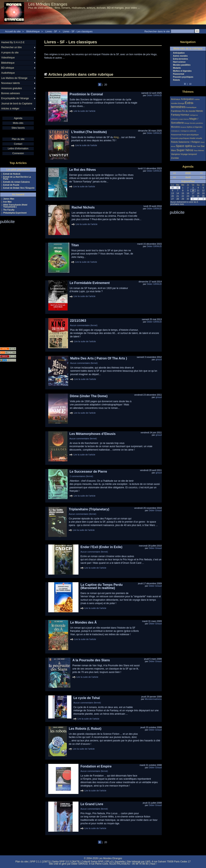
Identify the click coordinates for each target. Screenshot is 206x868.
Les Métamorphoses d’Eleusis (92, 434)
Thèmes (188, 92)
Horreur (185, 115)
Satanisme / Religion (189, 142)
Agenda (18, 118)
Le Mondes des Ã (83, 622)
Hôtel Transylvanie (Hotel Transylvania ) (15, 206)
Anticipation (179, 53)
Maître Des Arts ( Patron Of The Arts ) (99, 358)
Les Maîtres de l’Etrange (14, 78)
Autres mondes (180, 56)
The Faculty (9, 210)
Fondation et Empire (96, 766)
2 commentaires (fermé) (81, 476)
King (116, 137)
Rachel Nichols (83, 207)
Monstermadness (153, 699)
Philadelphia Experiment (15, 213)
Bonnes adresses (11, 93)
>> (201, 173)
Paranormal (179, 74)
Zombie (175, 158)
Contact (18, 144)
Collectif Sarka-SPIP (92, 862)
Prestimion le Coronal (86, 94)
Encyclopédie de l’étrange (15, 98)
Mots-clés (18, 123)
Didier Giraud (155, 510)
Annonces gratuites (12, 88)
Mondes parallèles (182, 65)
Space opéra (184, 146)
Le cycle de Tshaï (87, 698)
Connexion (18, 153)
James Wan (9, 199)
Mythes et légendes (182, 71)
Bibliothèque (33, 32)
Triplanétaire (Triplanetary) (89, 509)
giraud (159, 359)
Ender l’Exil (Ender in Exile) (101, 547)
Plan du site (18, 139)
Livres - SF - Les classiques (78, 32)
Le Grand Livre (92, 804)
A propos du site (10, 53)
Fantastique (191, 107)
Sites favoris (18, 128)
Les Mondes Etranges (48, 4)
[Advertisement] (16, 284)
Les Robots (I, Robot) (85, 729)
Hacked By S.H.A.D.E (13, 42)
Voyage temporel (189, 154)
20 (106, 85)
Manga (187, 123)
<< (174, 173)
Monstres (175, 127)
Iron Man (7, 202)
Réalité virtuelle (196, 138)
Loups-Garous (184, 119)
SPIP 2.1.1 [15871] (40, 862)
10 (190, 84)
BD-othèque (8, 68)
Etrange (181, 103)
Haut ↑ (154, 864)
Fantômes (176, 111)
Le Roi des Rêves (83, 170)
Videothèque (8, 58)
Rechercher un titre (11, 47)
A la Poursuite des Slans (91, 660)
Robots (176, 80)
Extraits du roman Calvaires (16, 182)
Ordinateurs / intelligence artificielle (184, 131)
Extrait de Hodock (12, 174)
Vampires (176, 154)
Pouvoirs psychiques (183, 77)
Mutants (177, 68)
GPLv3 (109, 862)
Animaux (176, 99)
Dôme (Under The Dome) (89, 396)
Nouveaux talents (11, 83)
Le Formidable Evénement (90, 283)
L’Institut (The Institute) (89, 132)
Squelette (120, 862)
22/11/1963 (78, 321)
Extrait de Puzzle (11, 185)
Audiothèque (8, 73)
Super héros (185, 150)
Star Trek (196, 146)
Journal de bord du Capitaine (17, 104)
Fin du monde (188, 111)
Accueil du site (13, 32)
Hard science (179, 62)
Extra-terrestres (181, 59)
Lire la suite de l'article (85, 111)
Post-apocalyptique (190, 135)
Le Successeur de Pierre (88, 472)
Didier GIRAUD (154, 95)
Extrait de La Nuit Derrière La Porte (17, 178)
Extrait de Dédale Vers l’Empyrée (19, 188)
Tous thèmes (199, 151)
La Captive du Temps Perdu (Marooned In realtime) (102, 586)
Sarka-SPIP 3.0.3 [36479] (66, 862)
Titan (75, 245)
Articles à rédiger (10, 109)
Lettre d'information (18, 149)
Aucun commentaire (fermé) (84, 325)
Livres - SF (52, 32)
